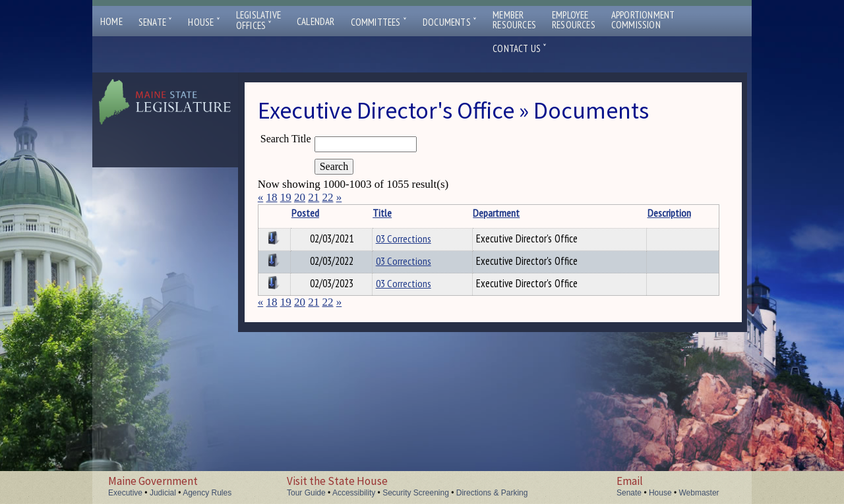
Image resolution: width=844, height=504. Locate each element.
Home (111, 21)
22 (327, 197)
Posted (305, 213)
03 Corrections (404, 238)
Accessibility (354, 493)
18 (271, 197)
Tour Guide (306, 493)
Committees (379, 22)
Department (496, 213)
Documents (450, 22)
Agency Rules (207, 493)
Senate (156, 22)
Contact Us (520, 48)
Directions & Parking (492, 493)
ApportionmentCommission (643, 20)
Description (669, 213)
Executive (125, 493)
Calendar (316, 21)
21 (314, 197)
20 (300, 197)
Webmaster (699, 493)
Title (382, 213)
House (204, 22)
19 (286, 197)
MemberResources (514, 20)
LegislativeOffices (258, 20)
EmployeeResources (574, 20)
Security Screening (416, 493)
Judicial (163, 493)
